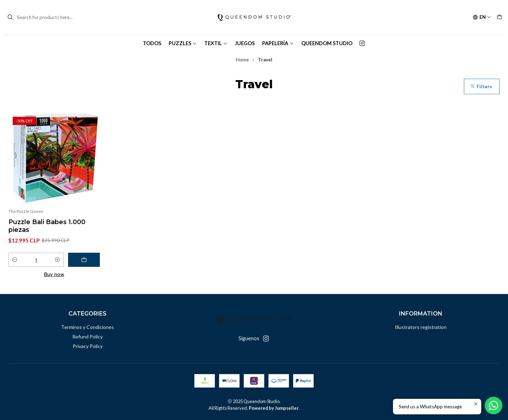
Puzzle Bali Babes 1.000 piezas (47, 226)
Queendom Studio (327, 43)
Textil (216, 43)
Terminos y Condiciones (87, 327)
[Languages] (482, 17)
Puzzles (183, 43)
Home (242, 60)
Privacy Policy (88, 346)
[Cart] (500, 17)
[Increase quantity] (58, 260)
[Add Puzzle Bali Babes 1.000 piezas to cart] (84, 260)
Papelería (278, 43)
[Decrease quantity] (15, 260)
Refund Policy (87, 337)
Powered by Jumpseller (274, 408)
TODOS (152, 43)
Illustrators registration (421, 327)
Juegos (245, 43)
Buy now (54, 274)
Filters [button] (481, 86)
